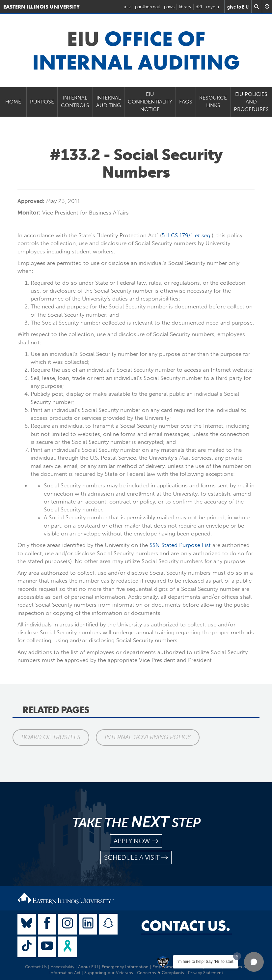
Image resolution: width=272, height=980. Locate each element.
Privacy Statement (205, 973)
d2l (199, 7)
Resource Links (213, 101)
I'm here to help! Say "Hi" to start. (205, 962)
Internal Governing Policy (148, 737)
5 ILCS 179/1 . (187, 235)
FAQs (186, 102)
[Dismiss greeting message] (237, 956)
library (185, 7)
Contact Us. (186, 926)
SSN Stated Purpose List (180, 545)
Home (13, 102)
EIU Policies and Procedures (251, 102)
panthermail (147, 7)
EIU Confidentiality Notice (150, 102)
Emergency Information (125, 967)
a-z (127, 7)
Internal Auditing (109, 101)
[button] (254, 962)
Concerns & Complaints (161, 973)
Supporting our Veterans (109, 973)
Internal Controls (75, 101)
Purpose (42, 102)
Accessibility (62, 967)
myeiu (213, 7)
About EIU (88, 967)
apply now (136, 841)
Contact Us (36, 967)
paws (169, 7)
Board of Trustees (51, 737)
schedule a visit (136, 858)
